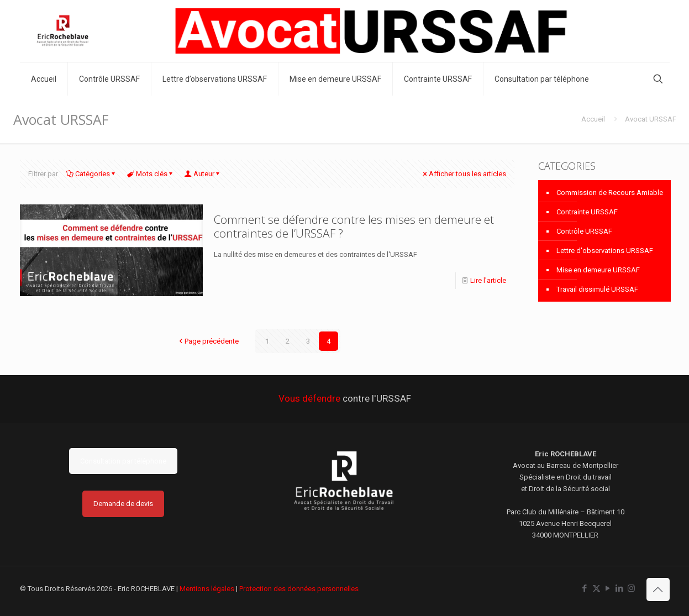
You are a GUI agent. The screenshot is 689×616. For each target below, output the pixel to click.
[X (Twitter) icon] (596, 588)
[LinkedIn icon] (620, 588)
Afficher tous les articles (464, 174)
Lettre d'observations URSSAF (605, 251)
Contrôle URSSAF (584, 231)
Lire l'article (488, 280)
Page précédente (208, 341)
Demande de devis (123, 504)
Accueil (593, 119)
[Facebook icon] (585, 588)
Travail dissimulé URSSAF (597, 289)
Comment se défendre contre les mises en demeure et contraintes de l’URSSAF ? (354, 226)
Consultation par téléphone (123, 461)
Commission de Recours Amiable (610, 193)
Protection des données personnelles (299, 589)
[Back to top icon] (658, 589)
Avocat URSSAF (651, 119)
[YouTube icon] (608, 588)
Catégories (92, 174)
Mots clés (151, 174)
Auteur (203, 174)
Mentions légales (207, 589)
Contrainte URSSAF (587, 212)
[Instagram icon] (631, 588)
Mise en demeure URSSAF (598, 270)
